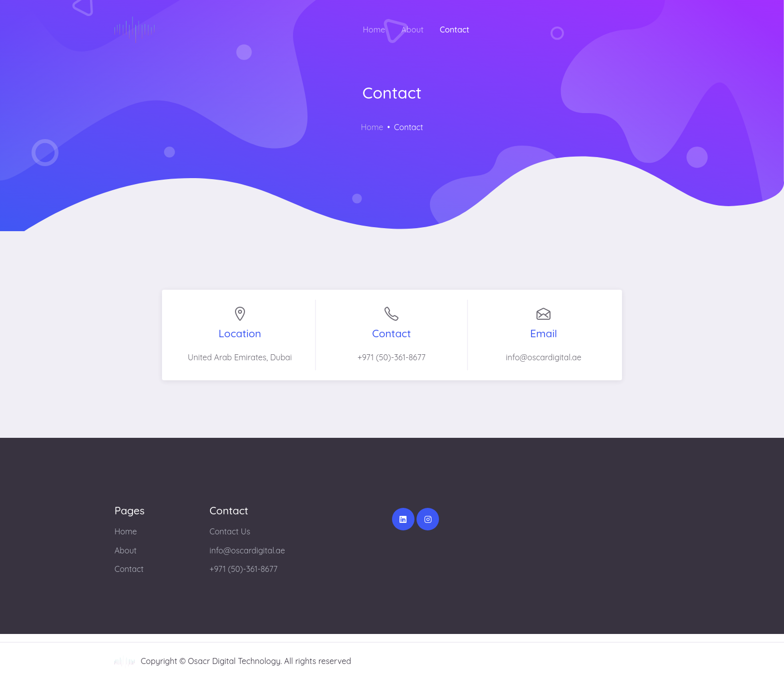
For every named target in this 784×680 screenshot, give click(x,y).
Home (374, 30)
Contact (454, 30)
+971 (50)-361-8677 (243, 569)
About (413, 30)
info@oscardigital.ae (247, 550)
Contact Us (230, 531)
